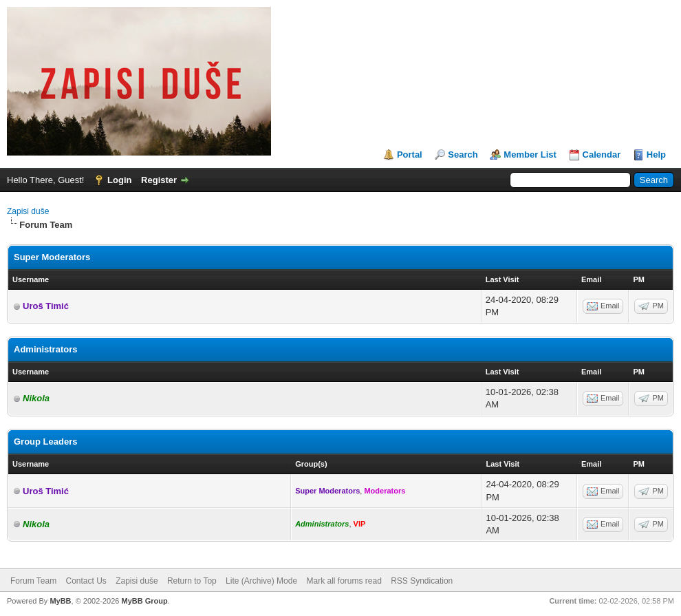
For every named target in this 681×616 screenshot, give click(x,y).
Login (119, 180)
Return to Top (192, 581)
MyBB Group (144, 601)
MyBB (60, 601)
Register (159, 180)
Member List (530, 155)
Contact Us (86, 581)
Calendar (602, 155)
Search (463, 155)
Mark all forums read (344, 581)
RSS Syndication (422, 581)
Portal (410, 155)
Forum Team (33, 581)
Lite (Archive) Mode (261, 581)
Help (656, 155)
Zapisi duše (28, 211)
